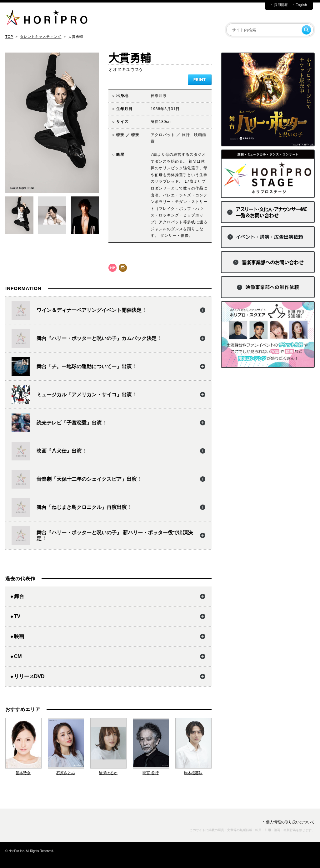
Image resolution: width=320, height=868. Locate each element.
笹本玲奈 (23, 773)
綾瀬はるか (108, 773)
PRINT (200, 80)
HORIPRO (47, 19)
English (301, 5)
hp (112, 268)
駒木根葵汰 (193, 773)
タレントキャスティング (41, 37)
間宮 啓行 (150, 773)
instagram (123, 268)
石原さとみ (66, 773)
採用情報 (281, 5)
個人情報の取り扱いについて (290, 822)
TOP (9, 37)
